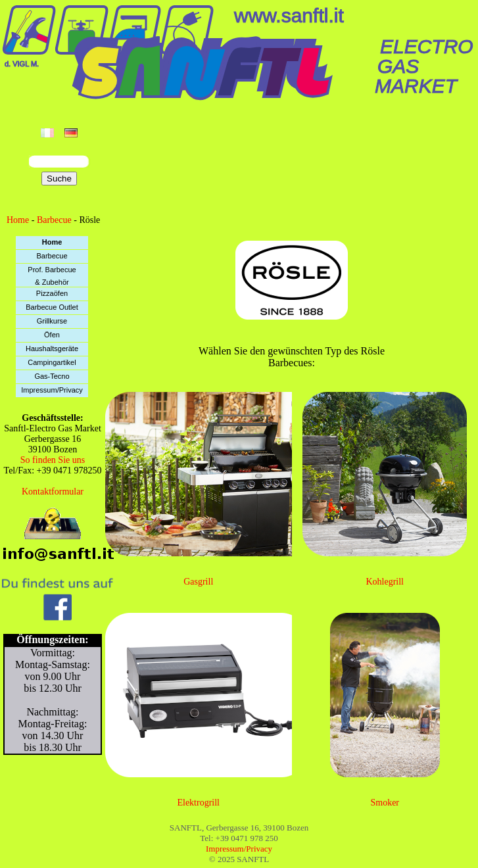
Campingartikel (52, 362)
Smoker (385, 803)
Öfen (52, 335)
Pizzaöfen (52, 293)
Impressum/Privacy (52, 390)
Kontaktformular (53, 492)
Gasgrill (198, 582)
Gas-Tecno (52, 376)
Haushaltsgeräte (52, 349)
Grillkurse (52, 321)
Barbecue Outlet (52, 307)
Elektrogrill (198, 803)
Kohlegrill (385, 582)
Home (18, 220)
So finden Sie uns (53, 460)
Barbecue (54, 220)
